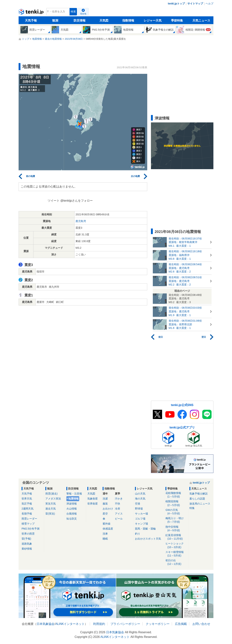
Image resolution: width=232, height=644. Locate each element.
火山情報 (72, 509)
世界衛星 (93, 504)
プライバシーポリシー (125, 624)
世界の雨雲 (28, 534)
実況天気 (51, 504)
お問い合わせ (201, 624)
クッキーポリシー (158, 624)
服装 (105, 504)
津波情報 (72, 504)
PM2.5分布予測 (30, 529)
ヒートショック (176, 545)
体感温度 (108, 529)
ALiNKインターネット (70, 624)
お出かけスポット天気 (148, 539)
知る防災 (72, 519)
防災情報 (80, 20)
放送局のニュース (200, 504)
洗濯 (105, 499)
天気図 (104, 20)
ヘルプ (210, 4)
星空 (105, 514)
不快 (117, 504)
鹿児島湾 (81, 221)
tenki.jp (32, 13)
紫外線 (107, 524)
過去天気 (51, 509)
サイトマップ (195, 4)
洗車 (105, 534)
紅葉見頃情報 (176, 537)
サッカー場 (141, 514)
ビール (119, 519)
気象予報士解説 (199, 494)
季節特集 (177, 20)
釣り (138, 534)
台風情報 (72, 514)
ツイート (54, 201)
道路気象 (27, 544)
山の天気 (140, 494)
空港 (138, 504)
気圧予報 (27, 504)
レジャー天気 (153, 20)
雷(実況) (50, 514)
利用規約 (99, 624)
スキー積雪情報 (176, 554)
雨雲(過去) (51, 494)
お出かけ (108, 509)
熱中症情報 (176, 529)
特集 (192, 508)
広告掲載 (181, 624)
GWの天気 (176, 512)
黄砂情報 (27, 549)
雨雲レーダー (29, 519)
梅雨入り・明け (176, 520)
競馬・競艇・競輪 (145, 529)
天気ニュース (201, 20)
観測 (55, 20)
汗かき (119, 499)
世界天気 (27, 499)
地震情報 (73, 499)
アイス (119, 514)
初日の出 (176, 562)
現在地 (83, 14)
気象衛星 (93, 499)
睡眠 (105, 539)
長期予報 (27, 514)
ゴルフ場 (140, 519)
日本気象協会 (46, 624)
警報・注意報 (74, 494)
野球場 (139, 509)
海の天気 (140, 499)
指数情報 (128, 20)
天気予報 (31, 20)
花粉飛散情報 (176, 495)
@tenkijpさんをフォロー (77, 201)
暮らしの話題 (197, 499)
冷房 (117, 509)
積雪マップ (28, 524)
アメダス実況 (53, 499)
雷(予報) (26, 539)
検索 (73, 12)
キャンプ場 (141, 524)
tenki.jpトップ (176, 4)
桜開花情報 (176, 503)
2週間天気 (28, 509)
